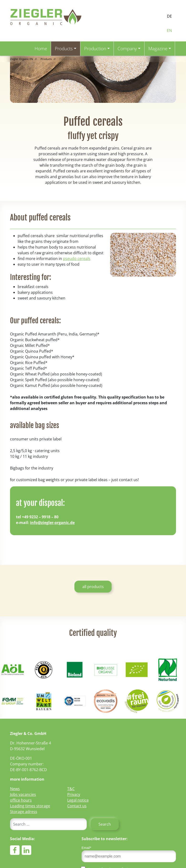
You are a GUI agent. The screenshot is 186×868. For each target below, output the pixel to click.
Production (95, 48)
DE (169, 16)
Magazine (158, 48)
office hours (21, 800)
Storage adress (24, 812)
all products (93, 587)
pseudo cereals (77, 259)
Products (64, 48)
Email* (86, 848)
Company (127, 48)
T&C (71, 789)
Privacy (74, 794)
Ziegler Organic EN (21, 59)
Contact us (77, 806)
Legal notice (78, 800)
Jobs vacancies (23, 794)
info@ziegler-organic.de (52, 523)
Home (41, 48)
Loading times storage (30, 806)
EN (169, 30)
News (15, 789)
